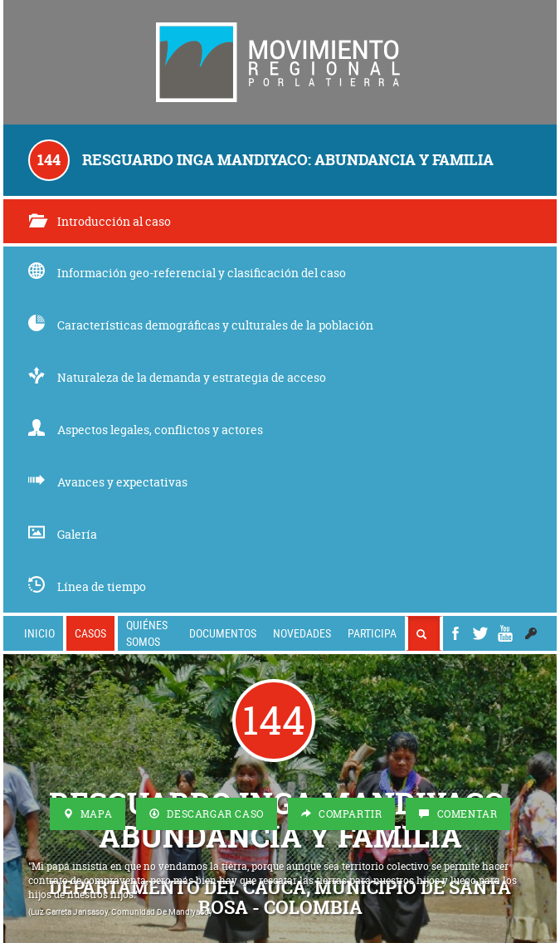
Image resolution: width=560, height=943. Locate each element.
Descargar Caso (207, 814)
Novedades (302, 633)
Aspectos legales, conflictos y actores (146, 430)
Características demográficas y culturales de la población (201, 325)
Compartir (342, 814)
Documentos (223, 633)
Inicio (39, 633)
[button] (531, 633)
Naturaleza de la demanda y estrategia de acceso (177, 377)
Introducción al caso (100, 221)
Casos (90, 633)
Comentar (458, 814)
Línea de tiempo (87, 586)
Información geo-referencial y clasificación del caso (187, 273)
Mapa (88, 814)
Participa (372, 633)
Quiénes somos (147, 633)
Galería (63, 534)
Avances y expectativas (108, 482)
